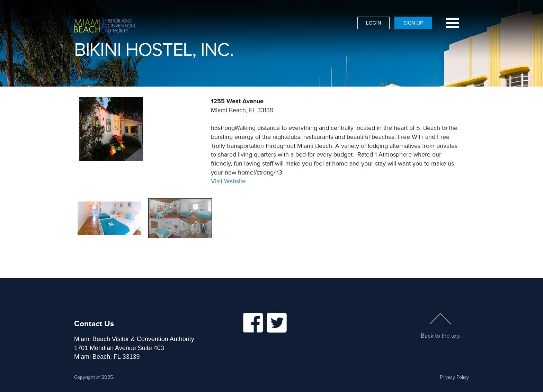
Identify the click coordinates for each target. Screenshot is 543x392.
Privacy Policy (454, 377)
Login (374, 23)
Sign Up (413, 23)
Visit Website (228, 181)
